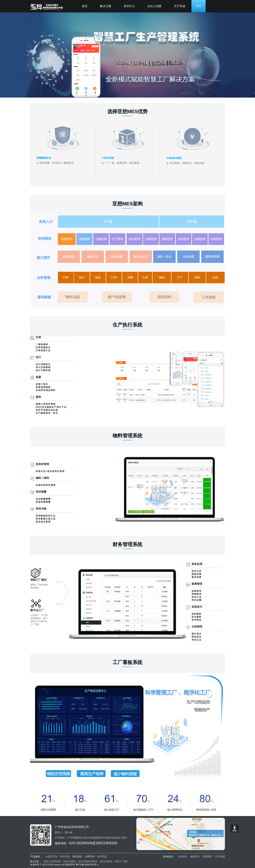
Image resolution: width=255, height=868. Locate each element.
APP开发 (102, 856)
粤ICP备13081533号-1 (87, 865)
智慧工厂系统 (121, 861)
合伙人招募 (154, 6)
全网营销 (90, 856)
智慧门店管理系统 (53, 861)
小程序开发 (51, 856)
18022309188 (106, 843)
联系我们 (208, 856)
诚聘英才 (195, 856)
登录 (199, 6)
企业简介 (183, 856)
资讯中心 (129, 6)
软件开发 (65, 856)
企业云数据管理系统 (88, 861)
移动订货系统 (69, 861)
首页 (85, 6)
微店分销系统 (106, 861)
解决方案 (106, 6)
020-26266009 (80, 843)
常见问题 (220, 856)
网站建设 (77, 856)
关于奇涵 (180, 6)
